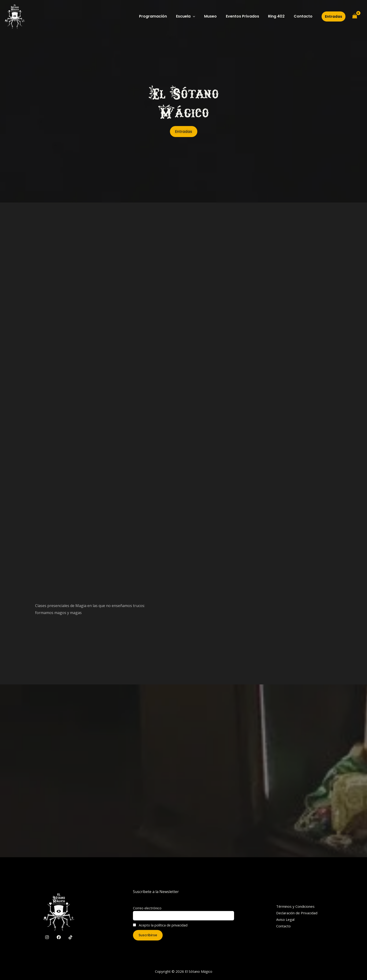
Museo (216, 16)
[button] (334, 16)
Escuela (193, 16)
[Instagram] (47, 937)
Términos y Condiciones (295, 906)
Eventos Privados (246, 16)
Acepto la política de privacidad (160, 925)
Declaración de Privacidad (297, 913)
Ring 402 (279, 16)
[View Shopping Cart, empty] (355, 16)
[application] (200, 16)
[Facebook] (59, 937)
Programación (162, 16)
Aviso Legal (285, 919)
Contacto (304, 16)
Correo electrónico (147, 908)
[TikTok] (70, 937)
